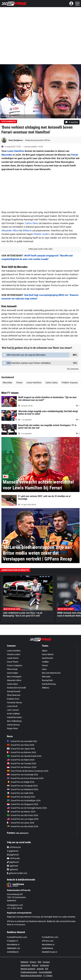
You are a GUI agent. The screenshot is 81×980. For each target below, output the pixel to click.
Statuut (35, 965)
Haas (44, 669)
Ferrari (75, 155)
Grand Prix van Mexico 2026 (21, 812)
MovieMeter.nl (13, 945)
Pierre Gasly (12, 669)
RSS (39, 962)
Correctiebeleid (45, 972)
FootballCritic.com (50, 937)
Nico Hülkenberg (14, 721)
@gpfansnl (13, 855)
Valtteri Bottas (13, 725)
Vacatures (44, 965)
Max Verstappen (14, 677)
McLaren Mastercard (51, 673)
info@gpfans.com (15, 905)
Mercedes (7, 155)
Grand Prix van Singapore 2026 (23, 804)
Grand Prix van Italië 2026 (20, 793)
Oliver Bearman (14, 695)
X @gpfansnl (13, 851)
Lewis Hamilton (16, 151)
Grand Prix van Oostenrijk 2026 (23, 775)
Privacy (33, 962)
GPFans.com (48, 941)
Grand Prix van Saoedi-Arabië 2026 (24, 756)
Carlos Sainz (31, 223)
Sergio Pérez (12, 728)
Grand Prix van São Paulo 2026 (23, 815)
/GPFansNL (14, 858)
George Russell (13, 691)
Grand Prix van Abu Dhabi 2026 (23, 826)
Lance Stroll (12, 706)
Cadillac (45, 662)
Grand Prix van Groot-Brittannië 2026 (25, 778)
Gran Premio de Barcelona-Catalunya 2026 (28, 771)
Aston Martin (48, 654)
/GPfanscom (14, 847)
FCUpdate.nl (12, 941)
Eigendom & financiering (31, 976)
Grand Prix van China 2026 (21, 745)
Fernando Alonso (14, 703)
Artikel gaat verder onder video (40, 249)
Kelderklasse (47, 948)
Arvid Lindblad (13, 714)
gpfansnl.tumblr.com (17, 873)
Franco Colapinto (15, 665)
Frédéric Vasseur (70, 383)
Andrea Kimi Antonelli (16, 688)
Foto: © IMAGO (7, 116)
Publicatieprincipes (29, 972)
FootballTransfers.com (17, 937)
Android (40, 969)
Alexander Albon (10, 230)
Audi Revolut (47, 658)
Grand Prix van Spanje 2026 (21, 797)
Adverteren (25, 965)
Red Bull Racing (49, 684)
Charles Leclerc (42, 234)
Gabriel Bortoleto (14, 717)
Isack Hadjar (13, 673)
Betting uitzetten (28, 969)
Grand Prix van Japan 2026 (21, 749)
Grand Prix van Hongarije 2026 (22, 786)
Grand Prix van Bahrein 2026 (21, 752)
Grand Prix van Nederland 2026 (23, 789)
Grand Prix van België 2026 (21, 782)
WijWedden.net (13, 948)
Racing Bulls (47, 680)
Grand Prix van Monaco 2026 (22, 767)
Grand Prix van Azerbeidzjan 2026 (24, 801)
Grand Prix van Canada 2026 (22, 763)
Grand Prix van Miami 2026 (21, 760)
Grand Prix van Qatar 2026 (21, 823)
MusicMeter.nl (48, 945)
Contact (46, 962)
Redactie (24, 962)
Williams (27, 230)
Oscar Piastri (13, 662)
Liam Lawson (13, 710)
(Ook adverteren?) (22, 833)
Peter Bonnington (9, 122)
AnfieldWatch (13, 952)
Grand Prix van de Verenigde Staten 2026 (27, 808)
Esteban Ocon (13, 699)
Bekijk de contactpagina (16, 925)
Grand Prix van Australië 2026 (22, 741)
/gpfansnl (13, 866)
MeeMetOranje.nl (49, 952)
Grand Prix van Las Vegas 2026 (23, 819)
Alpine (45, 651)
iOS (47, 969)
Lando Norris (13, 658)
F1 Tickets (48, 976)
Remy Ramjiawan (16, 140)
